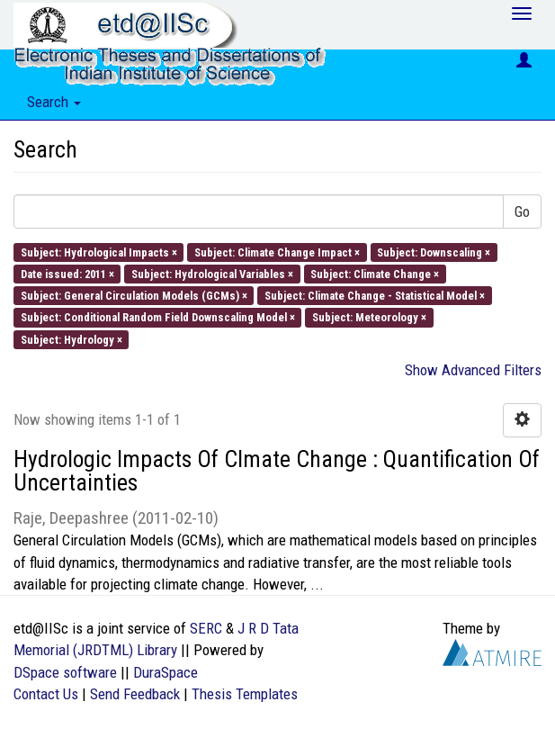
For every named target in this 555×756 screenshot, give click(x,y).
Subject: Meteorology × (369, 317)
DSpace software (65, 672)
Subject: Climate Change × (375, 273)
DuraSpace (166, 672)
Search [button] (54, 102)
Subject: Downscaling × (434, 252)
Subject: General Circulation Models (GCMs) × (134, 296)
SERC (206, 628)
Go (522, 211)
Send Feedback (135, 694)
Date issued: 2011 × (67, 273)
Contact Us (46, 694)
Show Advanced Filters (473, 370)
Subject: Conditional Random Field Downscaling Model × (158, 317)
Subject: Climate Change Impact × (277, 252)
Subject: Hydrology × (72, 339)
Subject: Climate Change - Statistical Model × (375, 296)
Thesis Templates (245, 694)
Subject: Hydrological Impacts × (99, 252)
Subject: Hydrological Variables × (212, 273)
